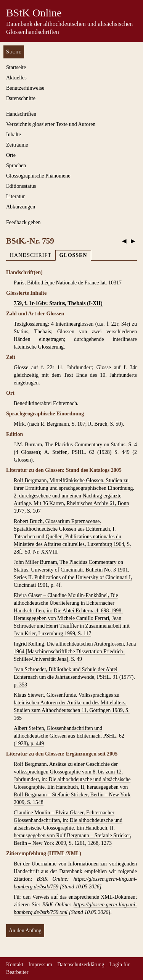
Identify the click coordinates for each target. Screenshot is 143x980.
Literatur (15, 196)
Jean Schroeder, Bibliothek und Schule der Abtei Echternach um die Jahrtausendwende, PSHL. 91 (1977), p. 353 (74, 677)
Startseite (16, 67)
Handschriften (21, 114)
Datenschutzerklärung (81, 965)
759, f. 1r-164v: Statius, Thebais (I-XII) (58, 303)
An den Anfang (25, 931)
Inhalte (14, 135)
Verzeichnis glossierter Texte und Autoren (51, 124)
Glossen (73, 255)
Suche (14, 52)
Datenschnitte (21, 98)
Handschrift (31, 255)
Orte (11, 155)
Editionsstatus (21, 186)
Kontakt (15, 965)
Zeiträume (17, 145)
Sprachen (16, 165)
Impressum (40, 965)
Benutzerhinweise (25, 88)
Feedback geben (23, 222)
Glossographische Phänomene (38, 176)
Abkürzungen (21, 207)
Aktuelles (16, 78)
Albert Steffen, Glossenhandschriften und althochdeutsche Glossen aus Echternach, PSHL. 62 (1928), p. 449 (69, 736)
